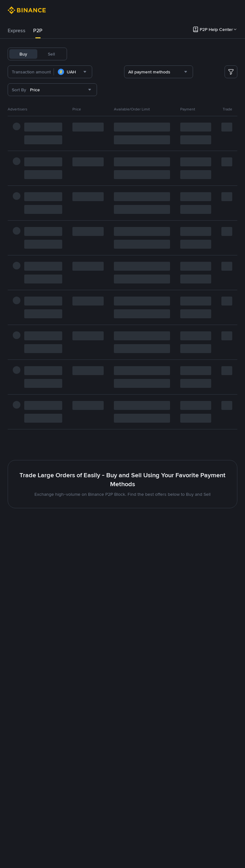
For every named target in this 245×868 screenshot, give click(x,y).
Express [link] (17, 30)
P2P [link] (38, 30)
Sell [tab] (51, 54)
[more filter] (231, 72)
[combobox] (84, 72)
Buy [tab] (23, 54)
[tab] (17, 31)
